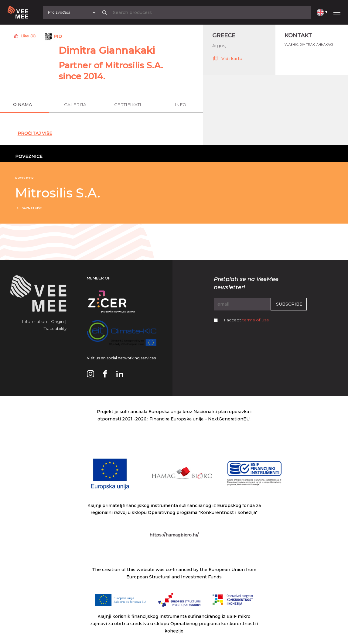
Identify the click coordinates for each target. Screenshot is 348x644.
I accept (246, 320)
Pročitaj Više (35, 133)
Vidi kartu (227, 58)
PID (58, 36)
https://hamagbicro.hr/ (174, 535)
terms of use (256, 320)
